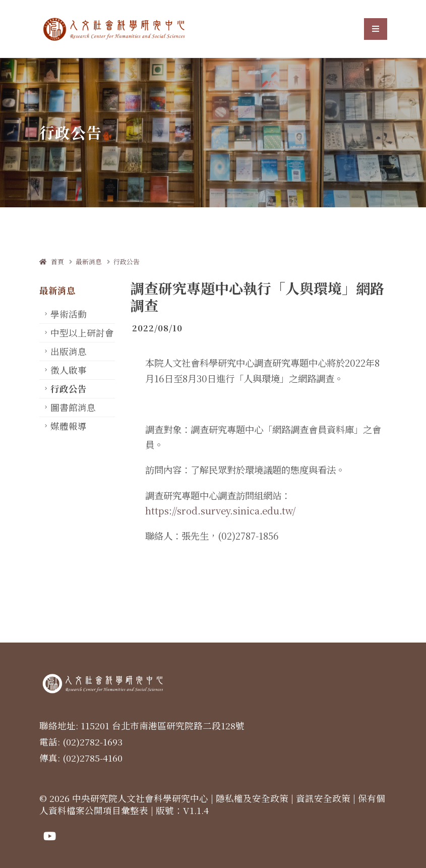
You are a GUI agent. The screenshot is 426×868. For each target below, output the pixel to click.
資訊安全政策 (323, 798)
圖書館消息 (73, 407)
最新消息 (89, 262)
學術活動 (69, 314)
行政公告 (127, 262)
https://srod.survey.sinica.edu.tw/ (220, 510)
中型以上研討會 (82, 333)
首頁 (52, 262)
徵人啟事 (69, 370)
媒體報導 (69, 426)
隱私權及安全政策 (252, 798)
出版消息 (69, 351)
